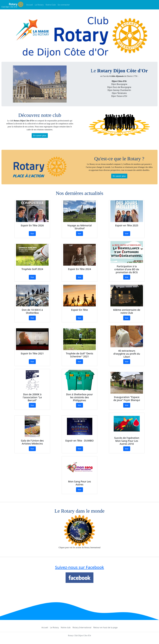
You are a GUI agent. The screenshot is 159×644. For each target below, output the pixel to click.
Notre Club (51, 5)
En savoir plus (40, 135)
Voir (32, 234)
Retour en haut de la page (105, 627)
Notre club (66, 627)
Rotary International (82, 627)
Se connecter (64, 5)
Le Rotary (39, 5)
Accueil (30, 5)
